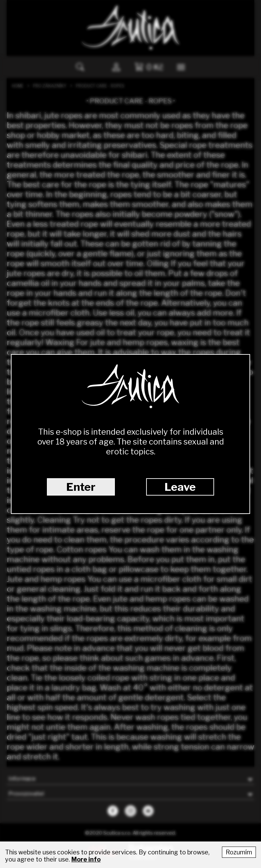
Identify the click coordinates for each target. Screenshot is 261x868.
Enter (81, 487)
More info (86, 859)
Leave (180, 487)
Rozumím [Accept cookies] (239, 852)
